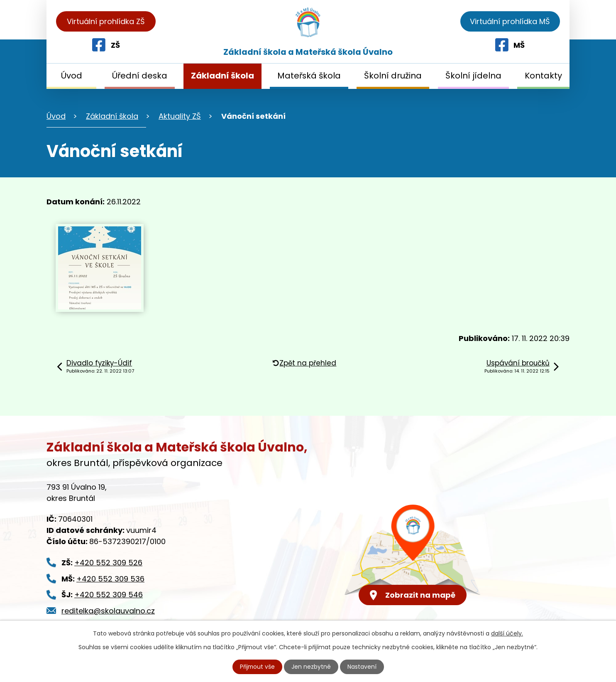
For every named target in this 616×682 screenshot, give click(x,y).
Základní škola (222, 76)
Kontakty (543, 76)
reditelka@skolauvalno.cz (108, 611)
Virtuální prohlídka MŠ (510, 21)
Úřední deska (140, 76)
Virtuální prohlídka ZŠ (106, 21)
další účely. (507, 633)
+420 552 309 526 (108, 563)
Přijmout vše (257, 667)
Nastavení (362, 667)
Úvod (72, 76)
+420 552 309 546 (109, 595)
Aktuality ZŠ (180, 116)
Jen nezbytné (312, 667)
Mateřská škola (309, 76)
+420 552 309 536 (110, 579)
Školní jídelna (473, 76)
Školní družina (393, 76)
